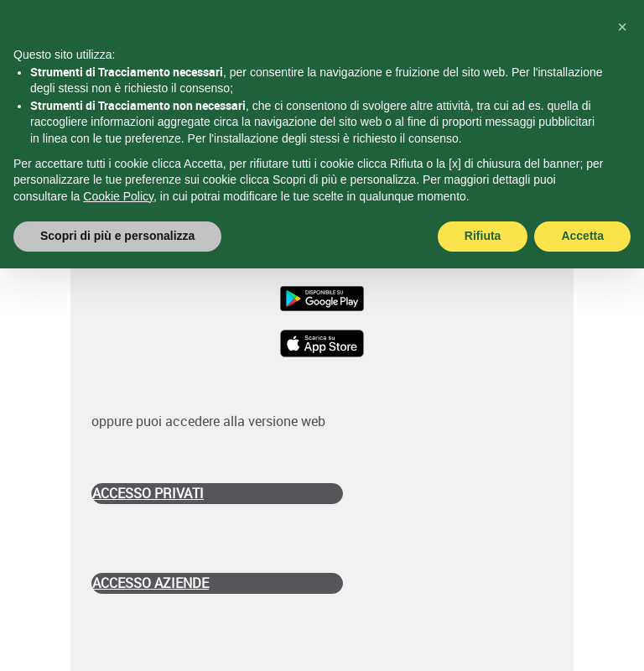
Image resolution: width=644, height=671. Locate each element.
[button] (622, 27)
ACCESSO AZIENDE (151, 583)
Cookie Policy (118, 196)
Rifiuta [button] (483, 236)
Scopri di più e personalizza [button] (117, 236)
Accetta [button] (582, 236)
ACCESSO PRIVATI (148, 493)
